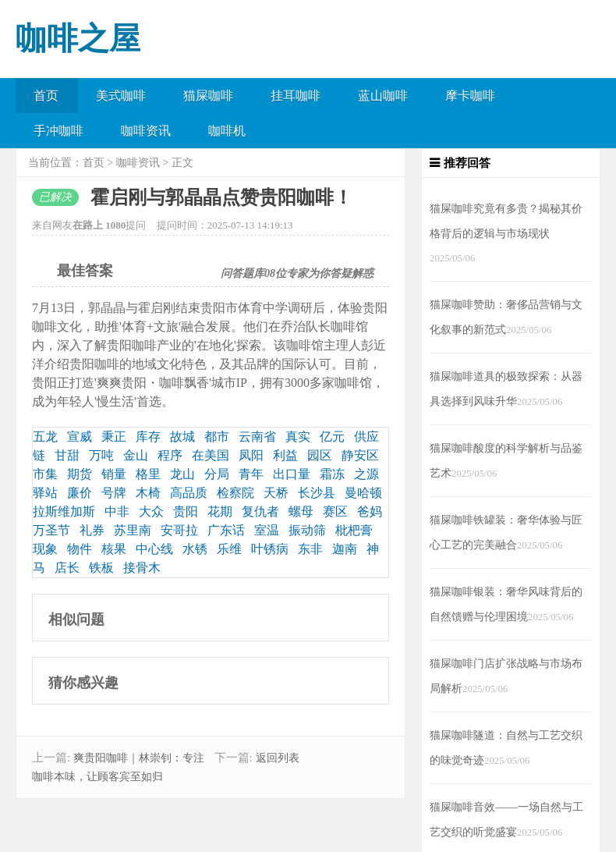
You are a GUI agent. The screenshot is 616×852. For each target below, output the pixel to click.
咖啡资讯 (146, 131)
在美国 (211, 455)
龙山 (182, 474)
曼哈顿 (363, 493)
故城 (182, 437)
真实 (298, 437)
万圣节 (51, 530)
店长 (67, 568)
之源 (366, 474)
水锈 (195, 549)
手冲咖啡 (58, 131)
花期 (220, 511)
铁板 (101, 568)
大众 (151, 511)
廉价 (80, 493)
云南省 (257, 437)
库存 (148, 437)
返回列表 (278, 758)
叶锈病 (270, 549)
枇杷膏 (354, 530)
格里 (148, 474)
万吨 (101, 455)
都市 (217, 437)
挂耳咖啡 (296, 96)
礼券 (92, 530)
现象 (45, 549)
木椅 (148, 493)
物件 (80, 549)
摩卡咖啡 (470, 96)
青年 (251, 474)
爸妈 (370, 511)
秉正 (114, 437)
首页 (46, 96)
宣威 (80, 437)
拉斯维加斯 (64, 511)
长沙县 (317, 493)
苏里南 (133, 530)
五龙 (45, 437)
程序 (170, 455)
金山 (136, 455)
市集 (45, 474)
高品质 (189, 493)
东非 (310, 549)
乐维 (229, 549)
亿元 (332, 437)
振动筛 (307, 530)
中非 (117, 511)
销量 (114, 474)
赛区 (335, 511)
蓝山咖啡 (383, 96)
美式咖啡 (121, 96)
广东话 (226, 530)
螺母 (301, 511)
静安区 (360, 455)
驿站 (45, 493)
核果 (114, 549)
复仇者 (260, 511)
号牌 (114, 493)
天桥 (276, 493)
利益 (285, 455)
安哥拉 (179, 530)
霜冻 (332, 474)
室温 (267, 530)
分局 (217, 474)
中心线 (154, 549)
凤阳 (251, 455)
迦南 (345, 549)
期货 (80, 474)
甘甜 (67, 455)
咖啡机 (227, 131)
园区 (320, 455)
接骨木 (142, 568)
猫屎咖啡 (208, 96)
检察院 (235, 493)
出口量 (292, 474)
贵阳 (186, 511)
